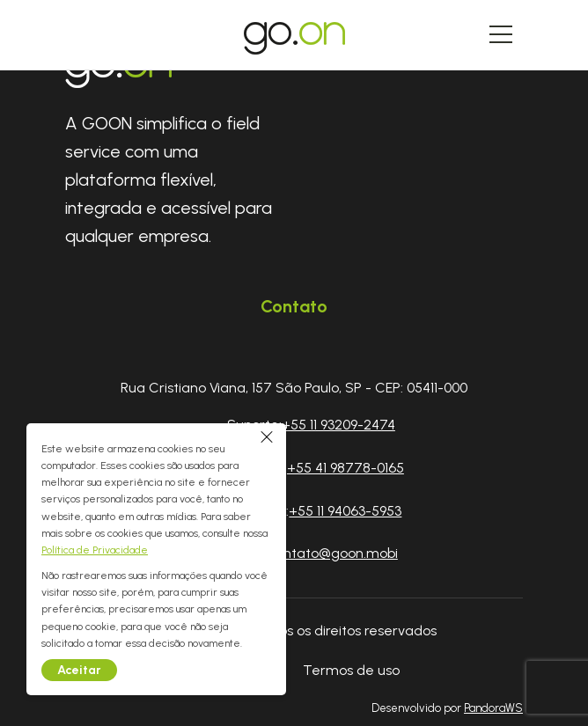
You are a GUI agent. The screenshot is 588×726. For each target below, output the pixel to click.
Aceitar (79, 670)
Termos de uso (351, 670)
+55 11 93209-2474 (338, 425)
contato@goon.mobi (333, 553)
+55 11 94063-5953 (345, 511)
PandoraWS (493, 709)
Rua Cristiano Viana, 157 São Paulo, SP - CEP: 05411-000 (294, 388)
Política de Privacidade (95, 550)
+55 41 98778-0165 (345, 468)
